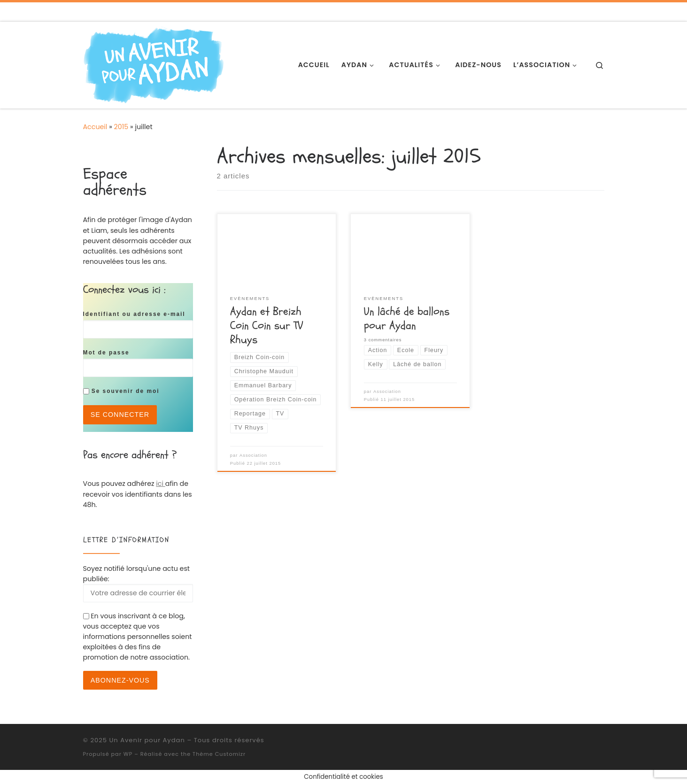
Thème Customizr (219, 754)
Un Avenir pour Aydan (147, 740)
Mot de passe (106, 353)
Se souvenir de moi (121, 391)
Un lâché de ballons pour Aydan (407, 319)
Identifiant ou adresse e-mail (134, 314)
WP (128, 754)
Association (253, 455)
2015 (121, 127)
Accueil (95, 127)
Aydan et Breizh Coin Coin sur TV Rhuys (266, 326)
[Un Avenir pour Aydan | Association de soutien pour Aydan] (154, 64)
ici (160, 484)
